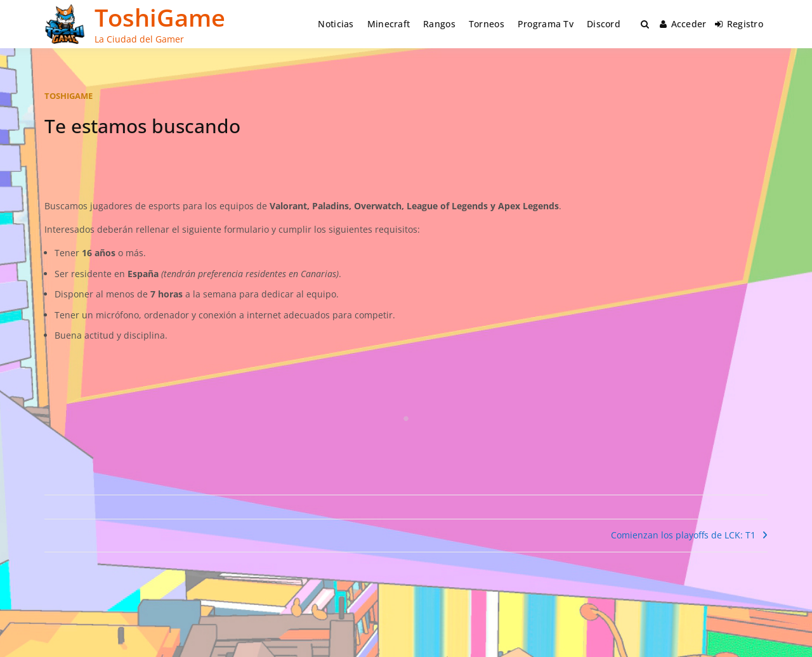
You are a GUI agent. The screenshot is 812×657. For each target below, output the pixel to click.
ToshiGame (160, 17)
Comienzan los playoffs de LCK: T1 (683, 535)
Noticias (336, 24)
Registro (739, 24)
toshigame (69, 96)
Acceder (683, 24)
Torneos (487, 24)
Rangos (439, 24)
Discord (604, 24)
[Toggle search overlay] (645, 24)
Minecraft (389, 24)
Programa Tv (546, 24)
